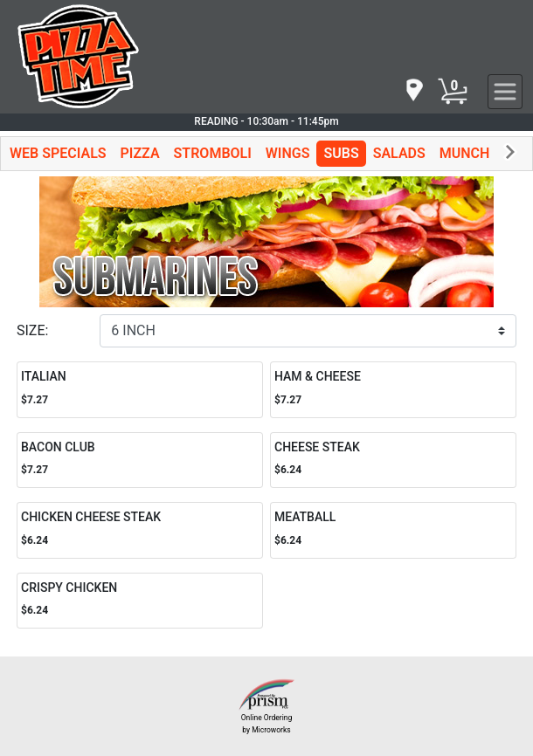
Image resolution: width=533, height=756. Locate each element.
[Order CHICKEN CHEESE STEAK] (140, 530)
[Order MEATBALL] (393, 530)
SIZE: (32, 330)
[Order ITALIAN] (140, 390)
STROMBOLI (213, 153)
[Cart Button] (453, 92)
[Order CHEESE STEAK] (393, 460)
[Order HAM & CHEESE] (393, 390)
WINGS (288, 153)
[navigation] (413, 91)
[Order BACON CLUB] (140, 460)
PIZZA (140, 153)
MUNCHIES (475, 153)
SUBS (341, 153)
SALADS (399, 153)
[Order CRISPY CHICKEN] (140, 601)
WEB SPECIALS (58, 153)
